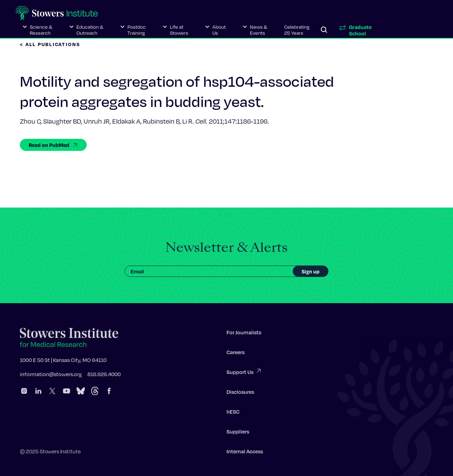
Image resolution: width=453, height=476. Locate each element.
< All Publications (50, 44)
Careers (236, 353)
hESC (233, 413)
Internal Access (245, 453)
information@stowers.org (51, 375)
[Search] (324, 30)
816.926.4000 (104, 375)
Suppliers (238, 433)
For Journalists (244, 334)
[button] (38, 30)
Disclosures (240, 393)
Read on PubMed (53, 145)
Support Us (244, 373)
